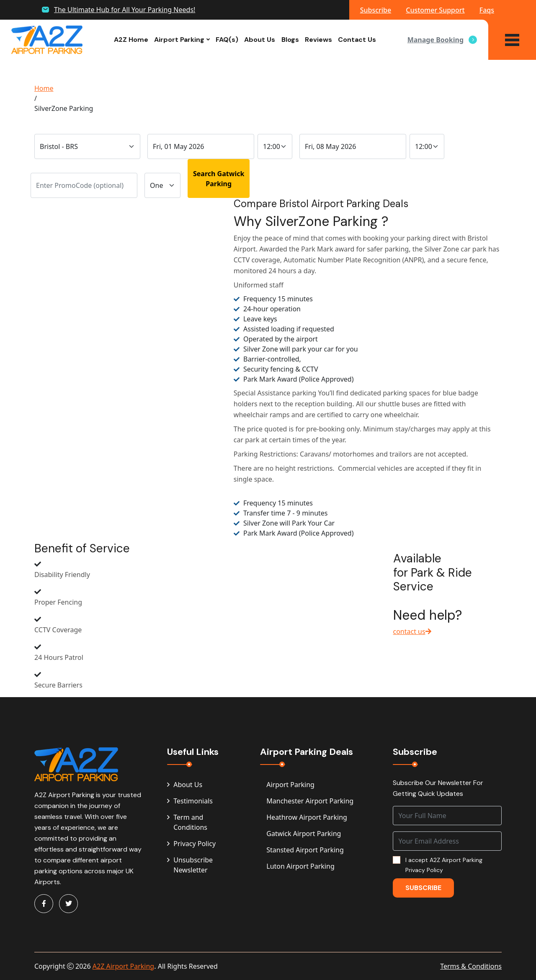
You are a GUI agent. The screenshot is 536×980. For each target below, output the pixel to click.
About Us (260, 40)
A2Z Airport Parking (123, 966)
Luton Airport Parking (300, 866)
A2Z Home (131, 40)
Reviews (318, 40)
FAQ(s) (227, 40)
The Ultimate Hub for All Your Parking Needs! (125, 10)
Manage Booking (442, 40)
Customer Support (435, 10)
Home (44, 88)
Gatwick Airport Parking (304, 834)
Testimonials (190, 801)
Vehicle (158, 164)
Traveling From (59, 125)
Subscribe (376, 10)
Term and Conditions (187, 822)
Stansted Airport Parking (305, 850)
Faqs (487, 10)
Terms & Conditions (471, 966)
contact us (412, 631)
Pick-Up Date (322, 125)
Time (267, 125)
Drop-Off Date (172, 125)
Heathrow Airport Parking (307, 817)
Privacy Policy (191, 844)
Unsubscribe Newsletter (190, 865)
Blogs (290, 40)
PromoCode (52, 164)
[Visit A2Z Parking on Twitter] (68, 904)
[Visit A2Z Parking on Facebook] (44, 904)
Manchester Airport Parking (310, 801)
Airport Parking (179, 40)
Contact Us (357, 40)
